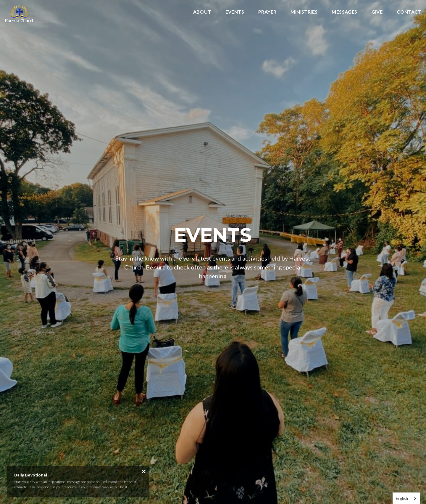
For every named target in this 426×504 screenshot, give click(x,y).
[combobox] (406, 498)
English (402, 498)
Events (235, 12)
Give (377, 12)
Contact (409, 12)
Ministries (304, 12)
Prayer (267, 12)
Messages (344, 12)
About (202, 12)
